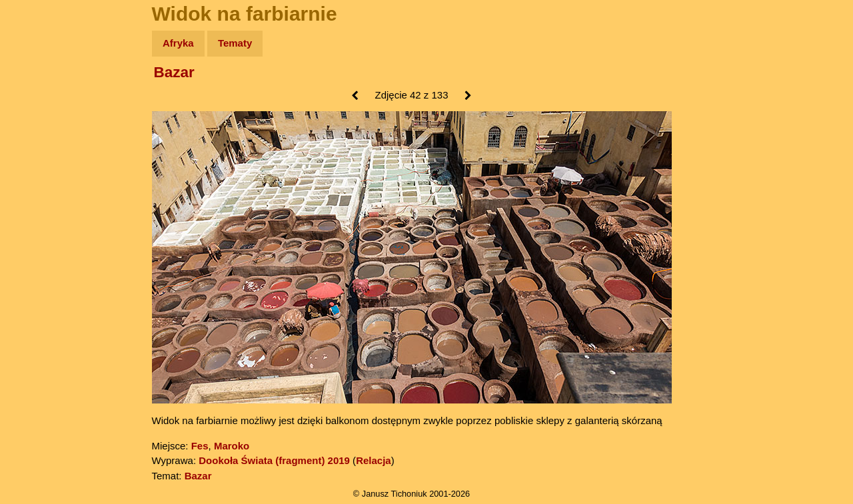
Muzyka (40, 197)
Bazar (174, 72)
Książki (40, 172)
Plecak (38, 223)
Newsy (38, 146)
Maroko (232, 446)
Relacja (374, 460)
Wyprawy (44, 95)
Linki (34, 249)
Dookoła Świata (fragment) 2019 (274, 460)
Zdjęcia (40, 121)
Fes (200, 446)
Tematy (235, 43)
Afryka (178, 43)
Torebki (40, 275)
